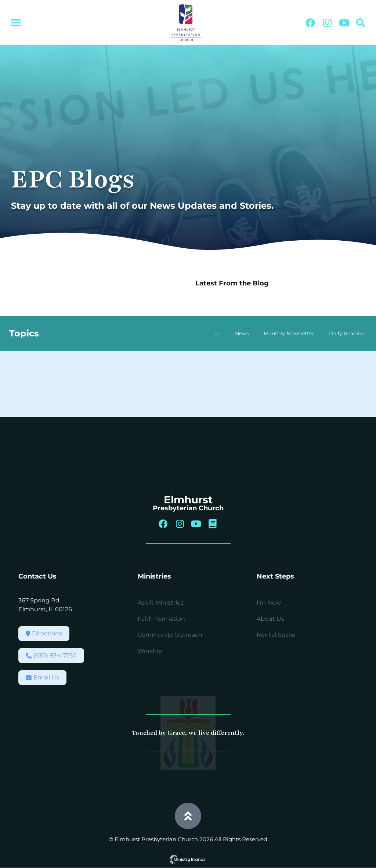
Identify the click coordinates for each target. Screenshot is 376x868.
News (242, 333)
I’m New (269, 603)
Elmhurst (188, 500)
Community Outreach (170, 635)
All (217, 333)
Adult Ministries (161, 603)
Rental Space (276, 635)
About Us (270, 619)
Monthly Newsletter (289, 333)
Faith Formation (161, 619)
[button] (16, 23)
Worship (150, 651)
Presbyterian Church (188, 508)
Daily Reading (347, 333)
